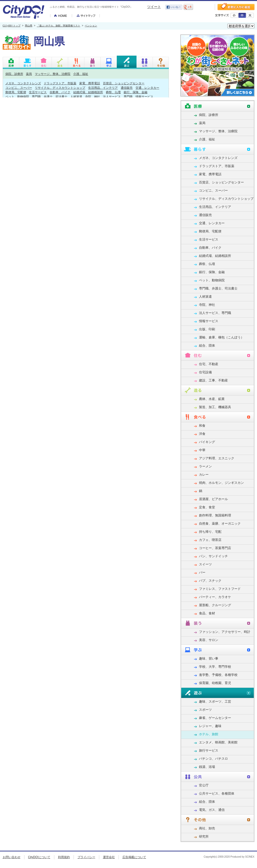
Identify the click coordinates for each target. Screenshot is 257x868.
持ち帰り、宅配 (210, 532)
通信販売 (127, 88)
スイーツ (205, 564)
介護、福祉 (81, 74)
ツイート (154, 7)
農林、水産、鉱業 (212, 399)
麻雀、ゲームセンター (215, 718)
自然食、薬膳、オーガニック (220, 523)
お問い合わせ (12, 857)
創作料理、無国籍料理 (215, 515)
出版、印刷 (207, 329)
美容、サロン (209, 640)
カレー (204, 475)
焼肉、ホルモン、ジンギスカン (221, 483)
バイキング (207, 442)
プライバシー (86, 857)
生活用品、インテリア (103, 88)
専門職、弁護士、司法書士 (50, 97)
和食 (202, 426)
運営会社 (109, 857)
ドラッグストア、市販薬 (60, 83)
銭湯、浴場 (207, 767)
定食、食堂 (207, 507)
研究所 (204, 836)
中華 (202, 450)
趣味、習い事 (209, 658)
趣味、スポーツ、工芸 (215, 701)
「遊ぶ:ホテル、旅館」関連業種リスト (59, 26)
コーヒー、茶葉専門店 (215, 548)
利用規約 (64, 857)
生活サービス (38, 92)
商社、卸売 (207, 828)
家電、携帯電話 (90, 83)
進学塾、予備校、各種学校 (218, 675)
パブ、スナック (210, 581)
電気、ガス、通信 (212, 810)
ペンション (91, 26)
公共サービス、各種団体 (217, 793)
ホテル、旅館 (209, 734)
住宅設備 (205, 372)
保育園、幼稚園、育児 (215, 683)
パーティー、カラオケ (215, 597)
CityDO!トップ (12, 26)
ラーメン (205, 466)
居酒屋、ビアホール (213, 499)
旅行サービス (209, 750)
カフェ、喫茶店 (210, 540)
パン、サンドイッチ (213, 556)
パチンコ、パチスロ (213, 759)
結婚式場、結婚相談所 (88, 92)
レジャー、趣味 (210, 726)
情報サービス (144, 97)
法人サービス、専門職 (118, 97)
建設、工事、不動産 (213, 380)
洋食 (202, 434)
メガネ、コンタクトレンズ (23, 83)
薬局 (29, 74)
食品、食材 (207, 613)
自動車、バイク (60, 92)
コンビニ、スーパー (19, 88)
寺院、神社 (93, 97)
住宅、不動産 (209, 364)
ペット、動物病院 (17, 97)
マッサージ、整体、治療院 (53, 74)
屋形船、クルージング (215, 605)
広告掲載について (134, 857)
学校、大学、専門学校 (215, 667)
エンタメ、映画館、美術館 (218, 742)
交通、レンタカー (147, 88)
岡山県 (29, 26)
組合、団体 (207, 345)
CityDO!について (39, 857)
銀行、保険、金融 (136, 92)
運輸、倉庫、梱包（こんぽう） (221, 337)
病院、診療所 (14, 74)
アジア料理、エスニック (217, 458)
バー (202, 572)
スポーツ (205, 710)
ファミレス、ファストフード (220, 589)
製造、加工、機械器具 (215, 407)
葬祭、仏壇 (113, 92)
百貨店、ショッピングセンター (124, 83)
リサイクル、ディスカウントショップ (60, 88)
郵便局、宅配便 (16, 92)
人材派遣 (76, 97)
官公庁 (204, 785)
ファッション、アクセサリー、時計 (225, 632)
